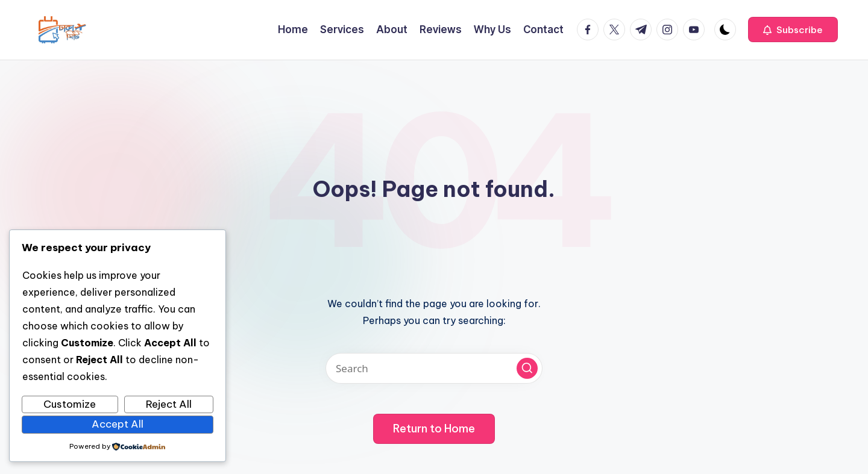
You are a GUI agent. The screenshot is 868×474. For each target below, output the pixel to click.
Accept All (118, 424)
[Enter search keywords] (434, 368)
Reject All (169, 404)
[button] (793, 30)
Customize (70, 404)
